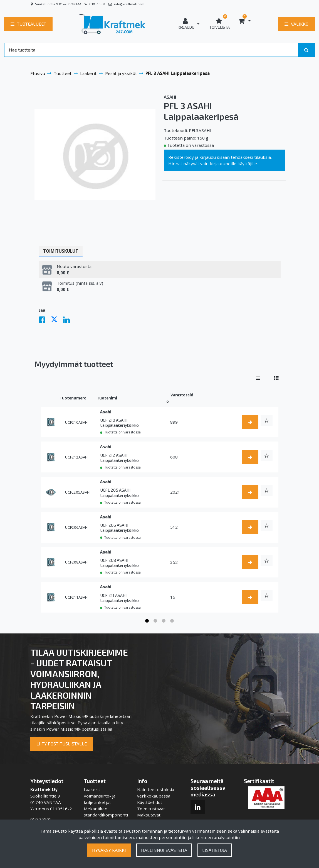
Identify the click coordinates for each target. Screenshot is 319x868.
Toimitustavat (151, 809)
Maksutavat (149, 815)
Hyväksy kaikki (109, 850)
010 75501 (97, 4)
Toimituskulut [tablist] (61, 251)
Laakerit (92, 789)
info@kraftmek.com (129, 4)
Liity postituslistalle (62, 744)
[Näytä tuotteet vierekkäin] (276, 378)
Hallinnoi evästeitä (164, 850)
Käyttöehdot (150, 802)
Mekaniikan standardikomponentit (106, 815)
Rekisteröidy (181, 157)
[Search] (151, 50)
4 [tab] (172, 621)
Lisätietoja (215, 850)
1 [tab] (147, 621)
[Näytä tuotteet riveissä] (258, 378)
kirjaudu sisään (215, 157)
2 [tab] (155, 621)
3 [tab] (164, 621)
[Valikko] (296, 24)
